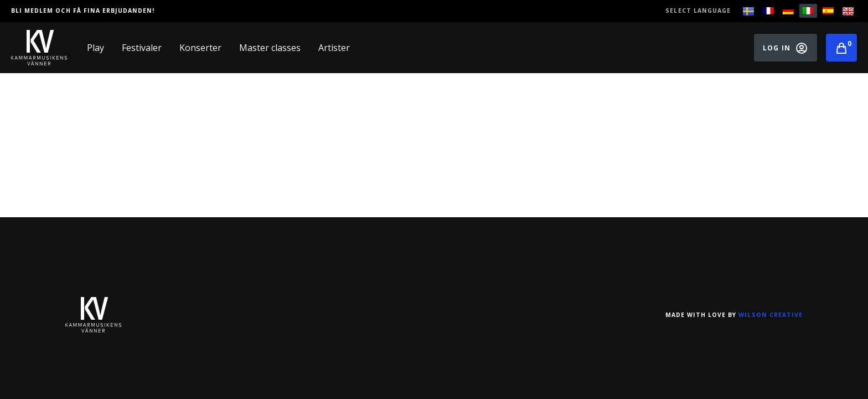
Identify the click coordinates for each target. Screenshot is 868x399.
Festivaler (142, 48)
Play (95, 48)
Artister (334, 48)
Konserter (200, 48)
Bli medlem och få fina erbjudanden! (83, 11)
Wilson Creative (771, 315)
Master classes (270, 48)
